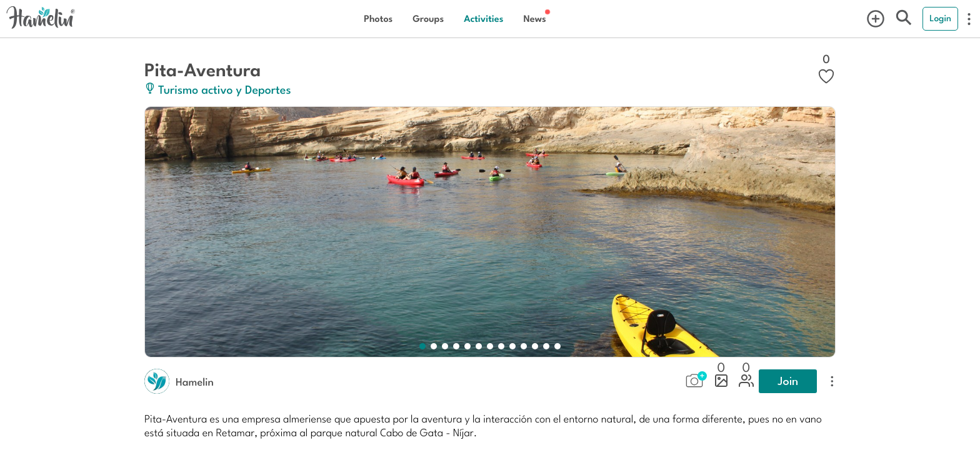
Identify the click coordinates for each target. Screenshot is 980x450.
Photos (378, 18)
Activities (483, 18)
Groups (428, 18)
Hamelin (195, 381)
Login (940, 18)
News (534, 18)
